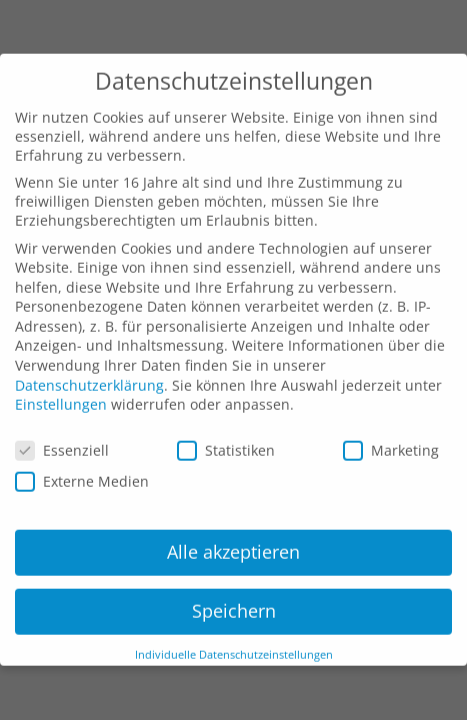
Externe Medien (82, 461)
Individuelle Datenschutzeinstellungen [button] (234, 634)
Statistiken (226, 429)
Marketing (391, 429)
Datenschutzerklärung (89, 364)
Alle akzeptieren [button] (233, 531)
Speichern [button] (234, 590)
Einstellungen (61, 383)
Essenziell (62, 429)
